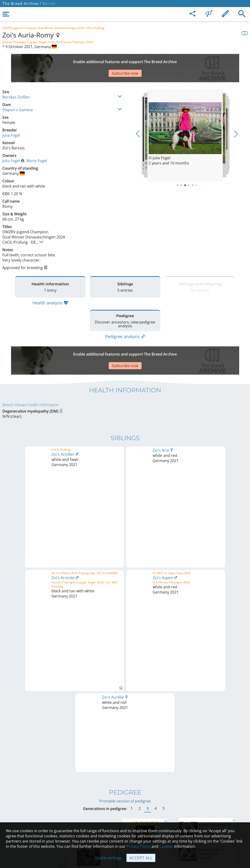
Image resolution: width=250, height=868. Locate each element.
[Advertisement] (116, 60)
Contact (125, 789)
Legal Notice (125, 779)
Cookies (125, 818)
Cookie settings (108, 858)
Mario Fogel (37, 144)
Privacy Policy (139, 846)
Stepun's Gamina (18, 93)
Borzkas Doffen (16, 81)
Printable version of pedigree (125, 509)
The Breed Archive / (22, 4)
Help (125, 798)
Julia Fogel (11, 119)
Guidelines (125, 808)
